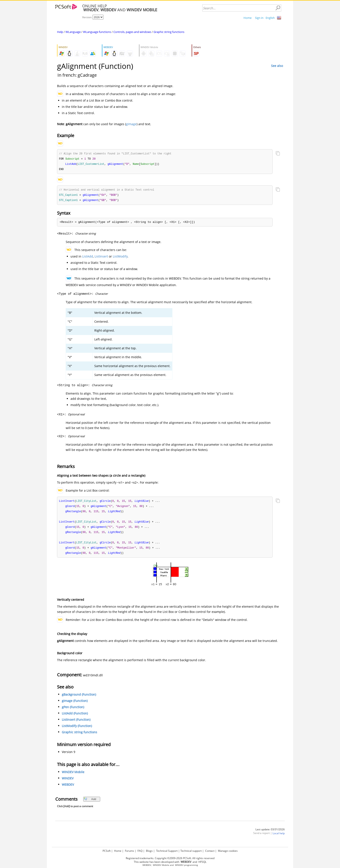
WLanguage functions (97, 32)
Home (248, 18)
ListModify (120, 258)
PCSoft (107, 851)
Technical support (191, 851)
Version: (87, 17)
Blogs (149, 851)
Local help (279, 837)
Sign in (259, 18)
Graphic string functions (169, 32)
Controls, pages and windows (132, 32)
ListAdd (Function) (75, 717)
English (270, 18)
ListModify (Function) (77, 729)
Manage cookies (228, 851)
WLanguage (73, 32)
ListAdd (88, 258)
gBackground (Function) (79, 698)
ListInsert (101, 258)
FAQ (140, 851)
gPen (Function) (73, 710)
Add (90, 802)
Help (60, 32)
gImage (131, 124)
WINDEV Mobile (73, 775)
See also (277, 66)
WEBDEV (68, 788)
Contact (210, 851)
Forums (129, 851)
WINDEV (68, 782)
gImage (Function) (75, 704)
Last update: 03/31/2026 (270, 833)
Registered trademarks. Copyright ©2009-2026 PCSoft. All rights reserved (170, 858)
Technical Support (167, 851)
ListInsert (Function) (76, 723)
